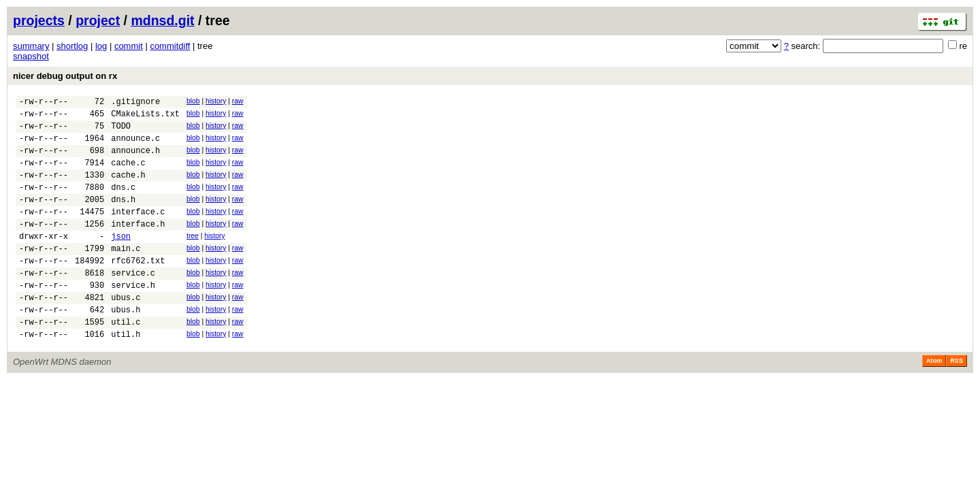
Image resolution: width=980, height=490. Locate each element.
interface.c (138, 232)
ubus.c (126, 332)
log (101, 46)
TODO (121, 132)
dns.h (123, 217)
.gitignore (135, 103)
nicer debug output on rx (65, 76)
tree (193, 258)
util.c (126, 360)
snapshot (31, 56)
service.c (133, 303)
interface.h (138, 246)
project (98, 20)
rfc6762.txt (138, 289)
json (121, 260)
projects (39, 20)
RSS (957, 402)
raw (238, 101)
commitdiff (170, 46)
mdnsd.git (162, 20)
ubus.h (126, 346)
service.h (133, 317)
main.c (126, 275)
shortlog (72, 46)
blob (193, 101)
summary (31, 46)
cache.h (128, 189)
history (216, 101)
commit (129, 46)
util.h (126, 375)
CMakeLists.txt (145, 117)
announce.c (135, 146)
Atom (934, 402)
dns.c (123, 203)
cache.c (128, 175)
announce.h (135, 160)
